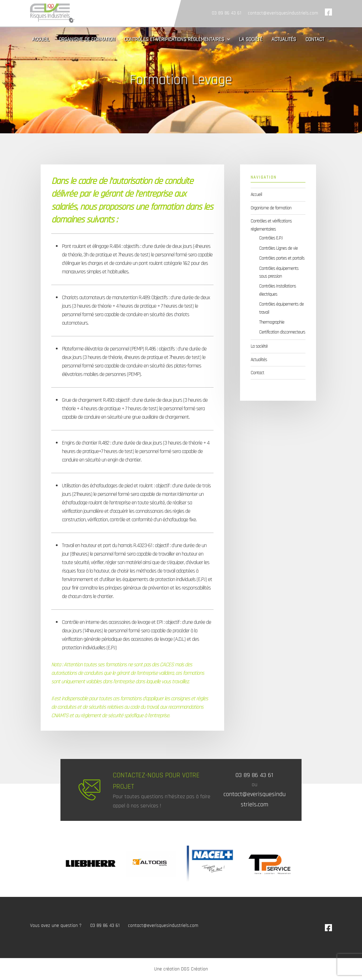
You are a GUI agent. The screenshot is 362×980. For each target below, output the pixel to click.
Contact (315, 39)
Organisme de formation (87, 39)
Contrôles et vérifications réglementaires (178, 39)
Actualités (284, 39)
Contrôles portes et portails (282, 258)
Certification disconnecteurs (282, 332)
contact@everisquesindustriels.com (283, 13)
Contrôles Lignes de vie (278, 248)
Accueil (40, 39)
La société (251, 39)
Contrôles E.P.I (271, 238)
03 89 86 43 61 (226, 13)
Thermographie (272, 322)
